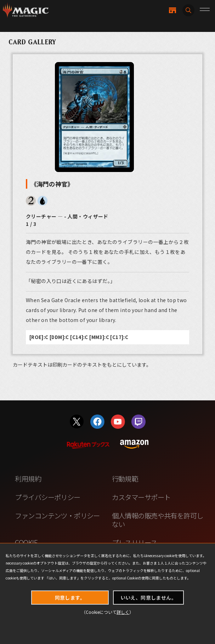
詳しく (123, 612)
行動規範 (125, 479)
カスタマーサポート (141, 497)
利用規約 (28, 479)
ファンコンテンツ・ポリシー (57, 515)
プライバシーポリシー (47, 497)
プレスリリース (135, 542)
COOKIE (26, 542)
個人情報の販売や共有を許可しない (158, 520)
